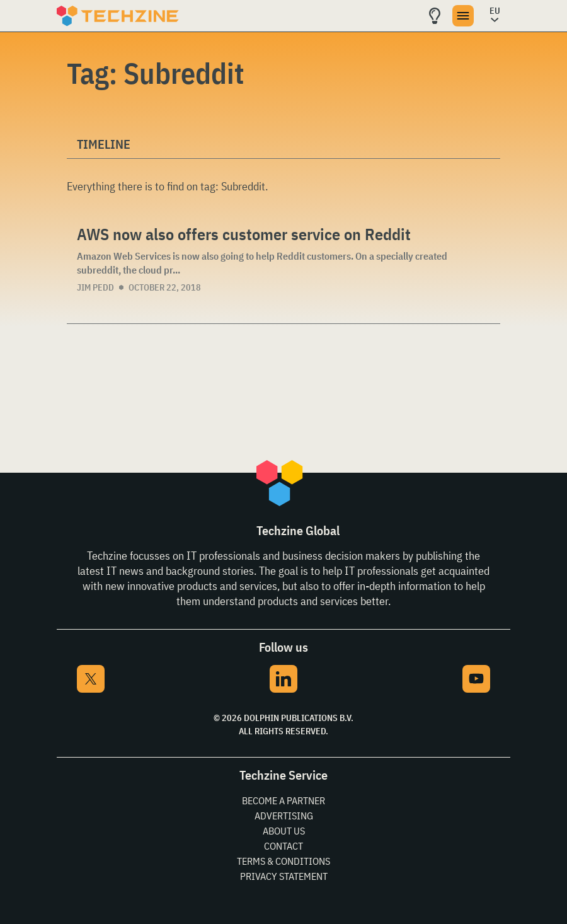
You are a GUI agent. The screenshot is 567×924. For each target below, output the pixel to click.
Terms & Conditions (283, 861)
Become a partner (283, 800)
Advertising (284, 816)
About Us (284, 831)
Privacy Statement (284, 876)
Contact (283, 846)
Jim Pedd (95, 287)
